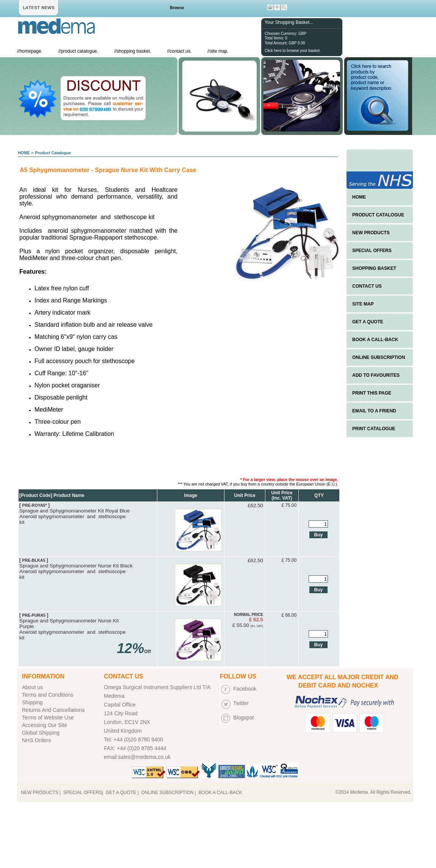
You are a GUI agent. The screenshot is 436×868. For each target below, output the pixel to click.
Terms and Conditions (48, 695)
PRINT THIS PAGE (372, 393)
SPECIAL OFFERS (372, 251)
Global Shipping (41, 733)
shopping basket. (134, 51)
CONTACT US (367, 286)
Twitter (241, 703)
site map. (219, 51)
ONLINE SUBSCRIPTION (379, 357)
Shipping (32, 702)
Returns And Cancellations (53, 710)
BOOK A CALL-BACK (375, 340)
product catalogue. (79, 51)
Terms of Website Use (48, 718)
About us (32, 687)
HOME (24, 153)
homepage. (31, 51)
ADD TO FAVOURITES (376, 375)
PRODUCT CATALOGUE (378, 215)
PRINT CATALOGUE (374, 429)
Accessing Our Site (45, 725)
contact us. (180, 51)
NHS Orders (36, 740)
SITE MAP (363, 304)
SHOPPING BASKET (374, 268)
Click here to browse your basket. (293, 51)
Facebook (245, 689)
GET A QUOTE (368, 322)
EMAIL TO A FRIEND (374, 411)
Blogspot (243, 718)
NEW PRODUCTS (371, 233)
